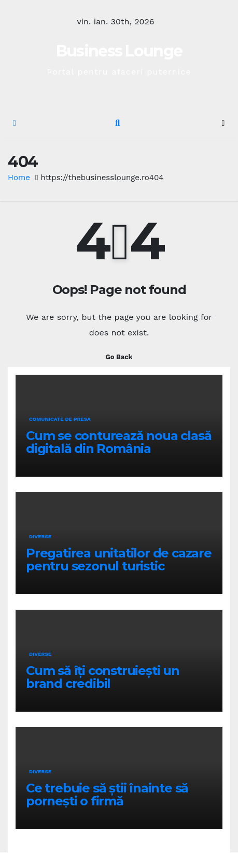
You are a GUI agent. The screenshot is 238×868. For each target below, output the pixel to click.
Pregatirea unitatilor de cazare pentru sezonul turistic (119, 560)
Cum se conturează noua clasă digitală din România (118, 442)
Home (19, 178)
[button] (117, 123)
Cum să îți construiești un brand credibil (103, 677)
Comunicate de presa (60, 419)
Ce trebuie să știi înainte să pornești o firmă (107, 795)
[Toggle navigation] (223, 123)
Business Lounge (119, 51)
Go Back (119, 357)
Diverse (40, 536)
